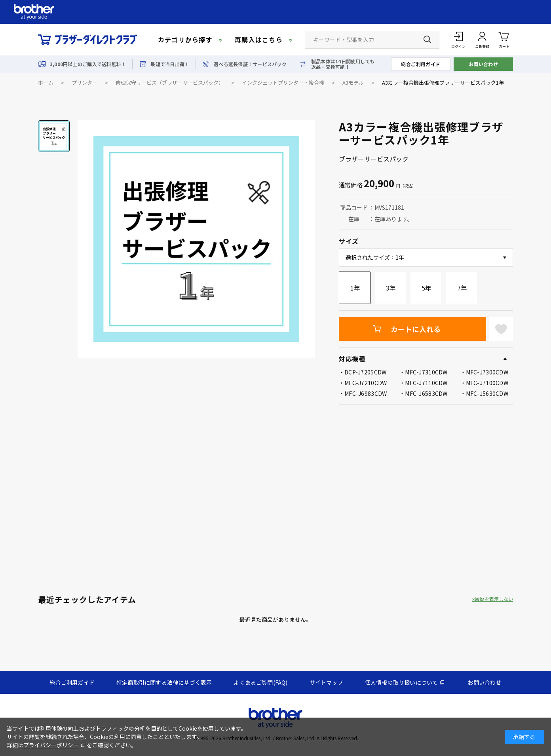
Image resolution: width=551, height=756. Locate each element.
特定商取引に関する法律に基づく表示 (164, 682)
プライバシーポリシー (51, 745)
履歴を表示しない (494, 599)
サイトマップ (326, 682)
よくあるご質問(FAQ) (260, 682)
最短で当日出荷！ (170, 64)
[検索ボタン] (427, 40)
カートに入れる (416, 329)
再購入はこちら (259, 40)
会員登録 (482, 47)
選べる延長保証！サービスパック (250, 64)
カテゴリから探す (185, 40)
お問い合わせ (484, 64)
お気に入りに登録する (501, 329)
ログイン (458, 47)
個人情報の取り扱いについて (402, 682)
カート (504, 39)
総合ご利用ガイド (421, 64)
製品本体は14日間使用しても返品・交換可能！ (343, 64)
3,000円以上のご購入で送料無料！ (88, 64)
